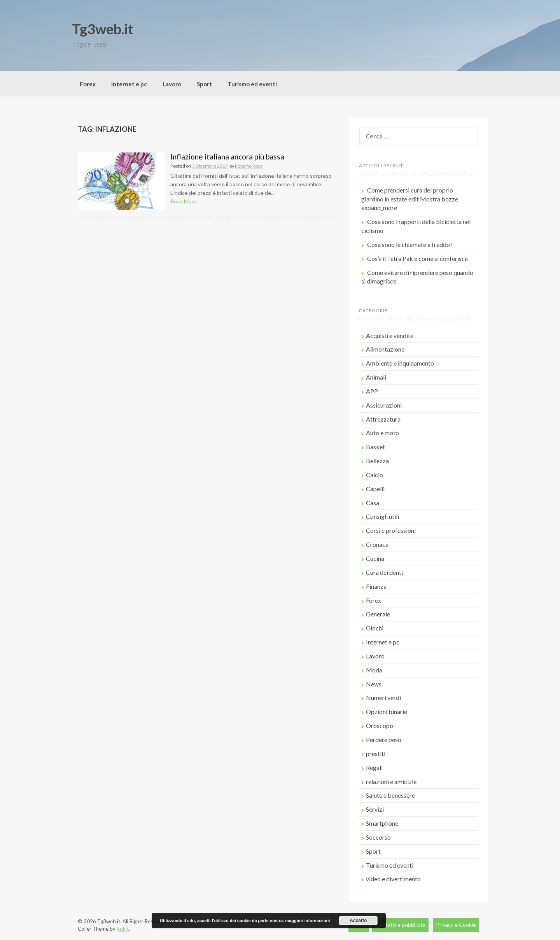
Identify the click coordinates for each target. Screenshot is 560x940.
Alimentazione (385, 349)
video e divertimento (393, 879)
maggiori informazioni (307, 921)
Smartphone (382, 823)
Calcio (374, 475)
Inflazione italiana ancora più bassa (227, 157)
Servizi (375, 809)
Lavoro (172, 84)
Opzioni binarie (387, 712)
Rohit (123, 929)
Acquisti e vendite (390, 335)
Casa (373, 503)
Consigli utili (382, 516)
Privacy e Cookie (456, 925)
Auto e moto (382, 433)
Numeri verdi (383, 698)
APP (372, 391)
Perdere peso (384, 740)
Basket (375, 447)
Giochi (375, 628)
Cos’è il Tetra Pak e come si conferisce (417, 258)
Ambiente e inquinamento (400, 363)
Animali (376, 377)
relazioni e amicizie (391, 782)
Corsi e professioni (391, 530)
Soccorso (378, 837)
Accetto (358, 921)
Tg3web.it (103, 29)
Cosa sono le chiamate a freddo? (410, 244)
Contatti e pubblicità (400, 925)
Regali (374, 768)
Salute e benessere (390, 795)
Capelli (375, 489)
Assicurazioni (384, 405)
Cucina (375, 558)
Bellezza (377, 461)
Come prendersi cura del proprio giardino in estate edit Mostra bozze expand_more (410, 199)
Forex (88, 84)
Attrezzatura (383, 419)
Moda (374, 670)
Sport (204, 84)
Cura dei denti (384, 572)
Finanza (376, 586)
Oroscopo (380, 726)
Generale (378, 614)
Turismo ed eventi (252, 84)
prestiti (376, 754)
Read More (184, 201)
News (374, 684)
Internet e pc (129, 84)
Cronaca (377, 544)
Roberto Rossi (249, 166)
